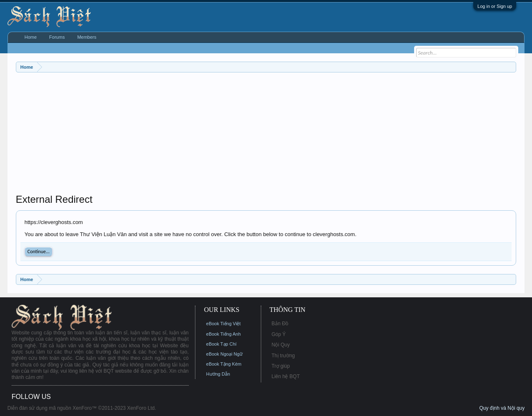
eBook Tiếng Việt (224, 324)
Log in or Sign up (495, 6)
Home (31, 37)
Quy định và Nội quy (502, 408)
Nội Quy (281, 345)
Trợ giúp (281, 366)
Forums (57, 37)
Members (87, 37)
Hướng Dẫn (218, 374)
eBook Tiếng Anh (224, 334)
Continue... (39, 252)
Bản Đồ (280, 324)
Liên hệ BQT (286, 376)
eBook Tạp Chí (221, 344)
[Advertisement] (266, 135)
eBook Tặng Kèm (224, 364)
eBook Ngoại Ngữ (224, 354)
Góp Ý (279, 334)
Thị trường (283, 356)
